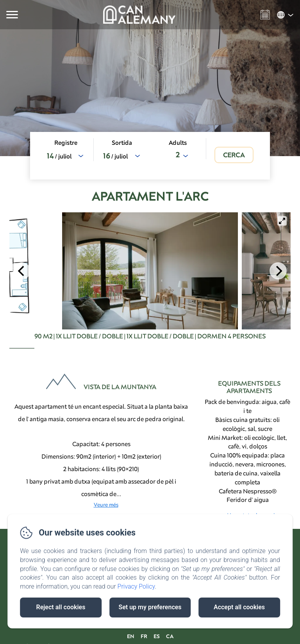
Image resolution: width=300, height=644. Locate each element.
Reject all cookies (61, 607)
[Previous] (22, 271)
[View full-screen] (282, 221)
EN (131, 636)
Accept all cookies (239, 607)
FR (144, 636)
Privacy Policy (136, 586)
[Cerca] (234, 155)
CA (170, 636)
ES (157, 636)
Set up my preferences (150, 607)
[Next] (278, 271)
